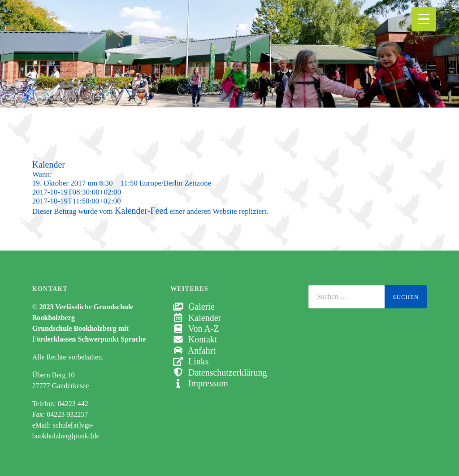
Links (190, 361)
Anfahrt (193, 351)
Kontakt (194, 339)
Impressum (199, 383)
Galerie (193, 307)
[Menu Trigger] (424, 19)
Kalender (196, 318)
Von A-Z (195, 329)
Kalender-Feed (141, 211)
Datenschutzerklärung (219, 372)
